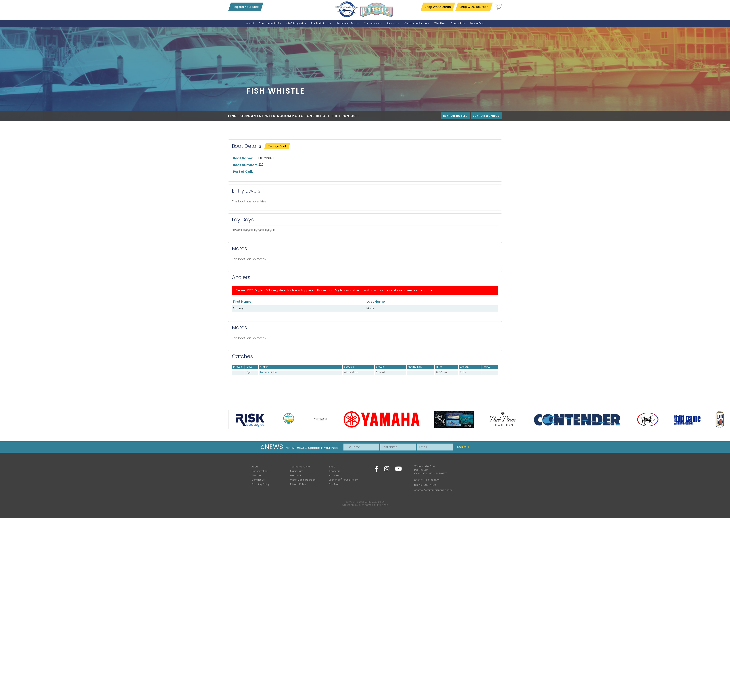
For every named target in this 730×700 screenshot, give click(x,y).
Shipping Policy (260, 484)
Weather (257, 475)
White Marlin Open (375, 502)
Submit (463, 447)
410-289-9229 (432, 480)
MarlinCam (297, 471)
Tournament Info (300, 467)
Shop (332, 467)
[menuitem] (250, 23)
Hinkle (370, 308)
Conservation (260, 471)
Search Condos (486, 116)
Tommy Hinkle (268, 372)
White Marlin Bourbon (303, 480)
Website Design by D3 (353, 505)
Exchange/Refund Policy (343, 480)
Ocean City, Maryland (376, 505)
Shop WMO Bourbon (474, 7)
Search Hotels (455, 116)
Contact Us (258, 480)
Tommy (238, 308)
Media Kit (296, 475)
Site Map (334, 484)
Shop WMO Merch (438, 7)
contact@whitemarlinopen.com (433, 490)
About (255, 467)
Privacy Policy (298, 484)
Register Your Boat (246, 7)
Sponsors (335, 471)
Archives (334, 475)
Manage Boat (277, 146)
